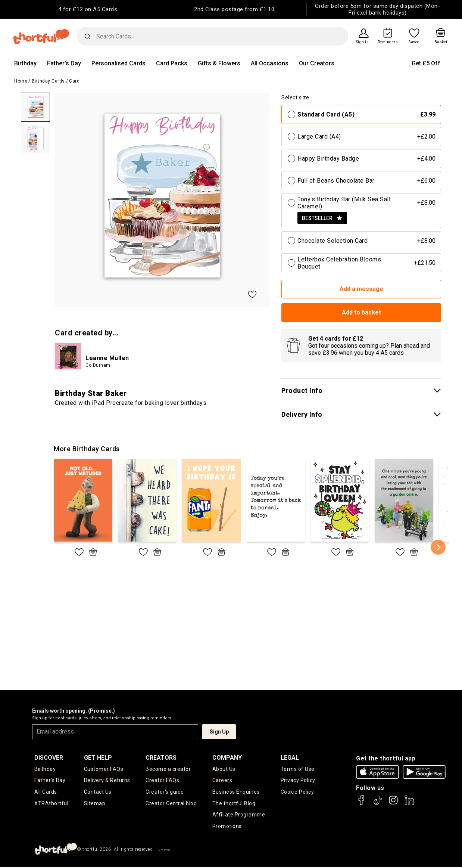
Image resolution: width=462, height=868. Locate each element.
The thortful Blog (234, 804)
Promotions (227, 827)
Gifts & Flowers (219, 63)
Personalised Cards (118, 63)
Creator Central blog (171, 804)
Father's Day (64, 63)
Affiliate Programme (239, 815)
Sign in (363, 42)
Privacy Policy (298, 781)
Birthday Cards (48, 81)
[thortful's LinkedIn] (409, 804)
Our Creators (317, 63)
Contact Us (98, 792)
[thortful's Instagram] (393, 804)
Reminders (388, 42)
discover (49, 758)
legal (290, 758)
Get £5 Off (426, 63)
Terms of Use (298, 769)
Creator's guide (165, 792)
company (227, 758)
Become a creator (168, 769)
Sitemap (95, 804)
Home (21, 81)
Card (74, 81)
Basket (441, 42)
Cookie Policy (297, 792)
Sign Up (219, 732)
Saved (414, 42)
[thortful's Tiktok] (378, 804)
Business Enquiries (236, 792)
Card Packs (172, 63)
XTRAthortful (51, 804)
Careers (222, 781)
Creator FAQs (162, 781)
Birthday (25, 63)
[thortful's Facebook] (362, 804)
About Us (224, 769)
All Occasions (270, 63)
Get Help (98, 758)
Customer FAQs (104, 769)
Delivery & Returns (107, 781)
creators (161, 758)
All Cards (46, 792)
